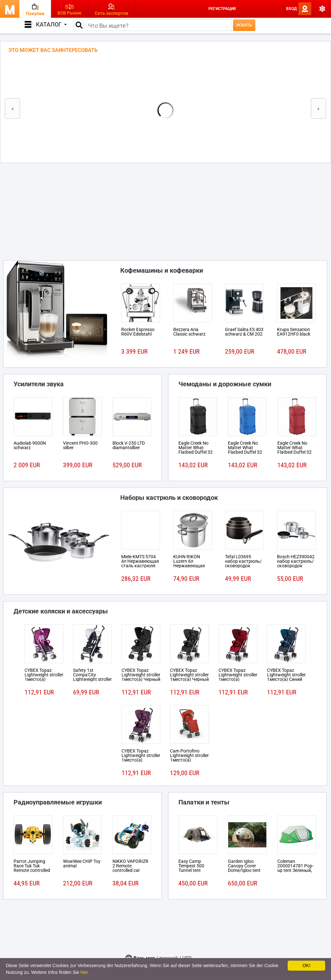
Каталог (51, 24)
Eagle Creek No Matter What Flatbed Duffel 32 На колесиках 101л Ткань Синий (247, 452)
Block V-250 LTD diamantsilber (129, 445)
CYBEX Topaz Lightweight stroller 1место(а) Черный (141, 675)
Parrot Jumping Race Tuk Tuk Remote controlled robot (32, 868)
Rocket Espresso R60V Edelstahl (138, 332)
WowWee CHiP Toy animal (82, 864)
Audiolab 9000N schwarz (30, 445)
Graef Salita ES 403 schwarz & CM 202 (244, 332)
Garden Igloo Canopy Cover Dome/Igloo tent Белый (244, 868)
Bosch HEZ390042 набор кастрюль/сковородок (296, 561)
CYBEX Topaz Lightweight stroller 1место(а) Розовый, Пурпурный (44, 679)
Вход (291, 9)
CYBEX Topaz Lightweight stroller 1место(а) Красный (238, 677)
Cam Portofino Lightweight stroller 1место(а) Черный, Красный (189, 758)
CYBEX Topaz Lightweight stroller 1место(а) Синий (286, 675)
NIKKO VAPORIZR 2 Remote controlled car (130, 866)
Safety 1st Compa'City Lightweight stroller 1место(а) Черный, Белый (92, 679)
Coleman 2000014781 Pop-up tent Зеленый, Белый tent (295, 868)
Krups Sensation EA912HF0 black (294, 332)
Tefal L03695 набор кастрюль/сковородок (243, 561)
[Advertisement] (165, 210)
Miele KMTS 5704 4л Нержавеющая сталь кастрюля (140, 561)
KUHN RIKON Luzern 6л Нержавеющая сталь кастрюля (190, 563)
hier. (85, 972)
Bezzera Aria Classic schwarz (189, 332)
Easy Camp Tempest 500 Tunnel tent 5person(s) (191, 868)
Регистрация (222, 9)
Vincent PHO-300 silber (80, 445)
